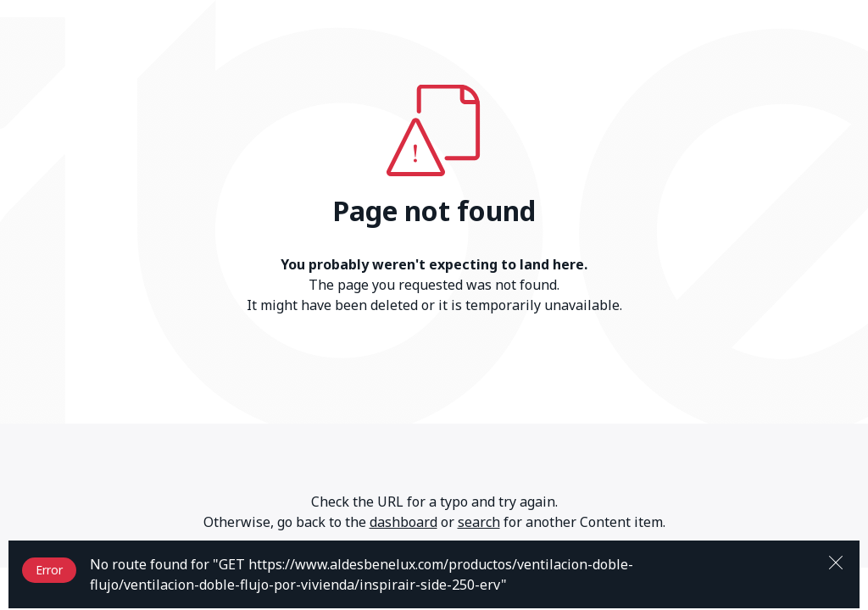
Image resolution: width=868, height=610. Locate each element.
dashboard (403, 522)
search (479, 522)
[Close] (836, 561)
